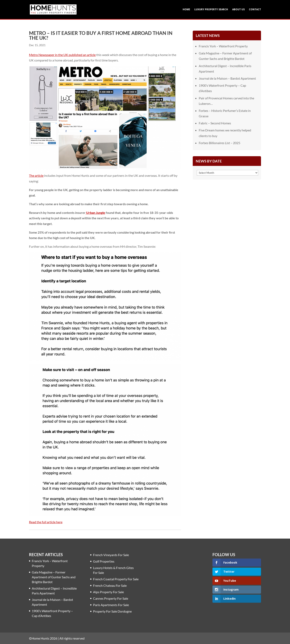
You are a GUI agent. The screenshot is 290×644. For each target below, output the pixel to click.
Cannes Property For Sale (111, 598)
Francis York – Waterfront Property (223, 46)
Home (186, 10)
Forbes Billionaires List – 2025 (220, 143)
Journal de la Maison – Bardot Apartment (227, 78)
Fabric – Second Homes (215, 123)
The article (36, 175)
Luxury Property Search (211, 10)
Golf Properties (104, 561)
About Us (238, 10)
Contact (255, 10)
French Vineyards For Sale (111, 555)
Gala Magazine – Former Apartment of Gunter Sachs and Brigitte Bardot (54, 577)
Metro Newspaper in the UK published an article (62, 55)
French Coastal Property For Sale (116, 579)
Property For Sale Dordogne (112, 611)
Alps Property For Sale (108, 592)
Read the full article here (46, 522)
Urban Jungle (95, 213)
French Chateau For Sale (110, 585)
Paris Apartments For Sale (111, 605)
